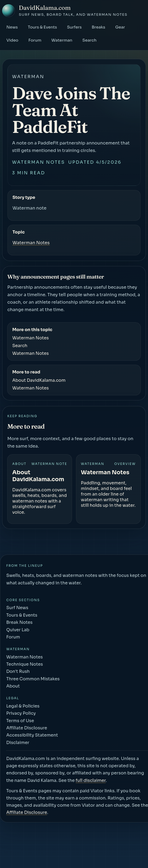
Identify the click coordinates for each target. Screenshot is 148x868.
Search (89, 40)
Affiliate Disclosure (27, 812)
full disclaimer (91, 780)
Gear (120, 27)
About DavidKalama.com (39, 380)
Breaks (99, 27)
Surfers (74, 27)
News (12, 27)
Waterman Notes (39, 162)
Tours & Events (42, 27)
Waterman (62, 40)
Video (12, 40)
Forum (35, 40)
